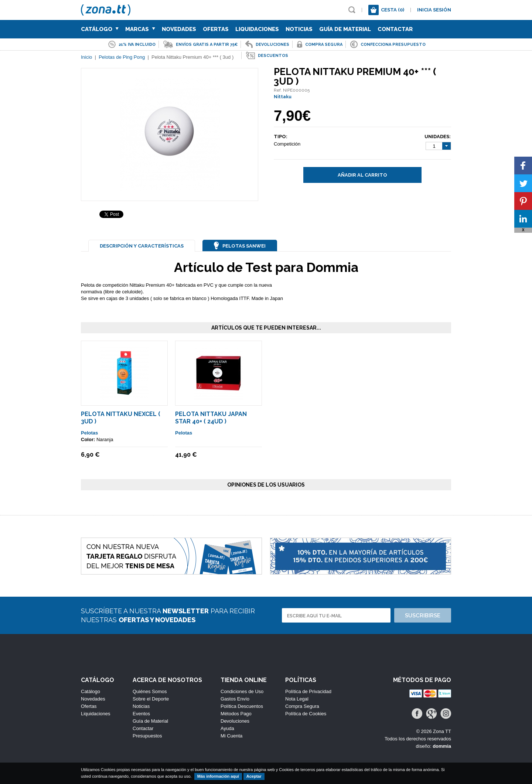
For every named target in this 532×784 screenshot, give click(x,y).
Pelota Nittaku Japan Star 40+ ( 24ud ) (211, 418)
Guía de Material (345, 29)
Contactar (395, 29)
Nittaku (283, 97)
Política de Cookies (306, 714)
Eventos (141, 714)
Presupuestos (147, 736)
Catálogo (100, 29)
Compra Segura (302, 706)
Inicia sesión (434, 10)
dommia (442, 746)
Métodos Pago (236, 714)
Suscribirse (423, 616)
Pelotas (89, 433)
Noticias (299, 29)
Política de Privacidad (308, 691)
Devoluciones (235, 721)
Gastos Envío (235, 699)
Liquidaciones (257, 29)
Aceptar (254, 776)
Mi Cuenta (231, 736)
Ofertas (216, 29)
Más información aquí (218, 776)
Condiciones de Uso (242, 691)
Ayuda (227, 728)
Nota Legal (297, 699)
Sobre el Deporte (151, 699)
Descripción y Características (142, 246)
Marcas (140, 29)
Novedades (179, 29)
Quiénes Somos (150, 691)
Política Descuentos (242, 706)
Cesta (393, 10)
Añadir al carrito (362, 175)
